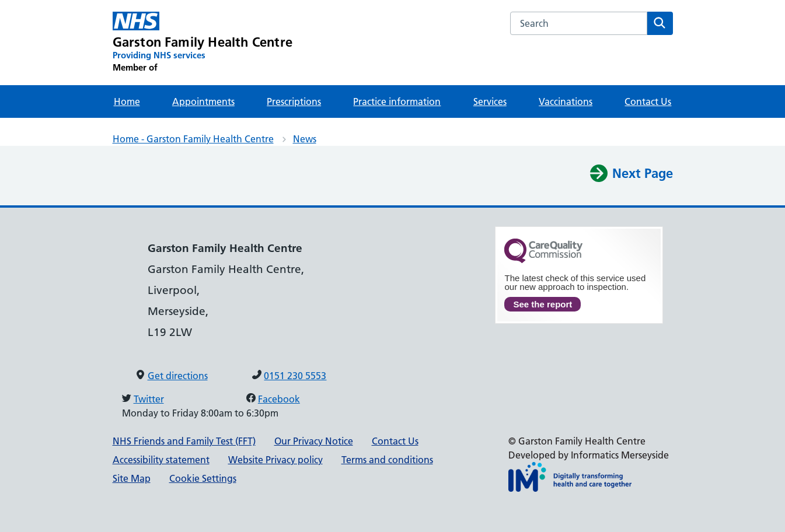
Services (490, 101)
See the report (542, 304)
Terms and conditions (387, 460)
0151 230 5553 (295, 376)
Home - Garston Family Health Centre (193, 139)
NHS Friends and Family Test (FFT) (184, 441)
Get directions (178, 376)
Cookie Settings (203, 478)
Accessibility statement (161, 460)
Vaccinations (566, 101)
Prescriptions (294, 101)
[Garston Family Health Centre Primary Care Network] (203, 43)
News (305, 139)
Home (127, 101)
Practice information (397, 101)
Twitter (149, 399)
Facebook (279, 399)
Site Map (132, 478)
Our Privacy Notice (314, 441)
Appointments (203, 101)
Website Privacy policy (275, 460)
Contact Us (648, 101)
